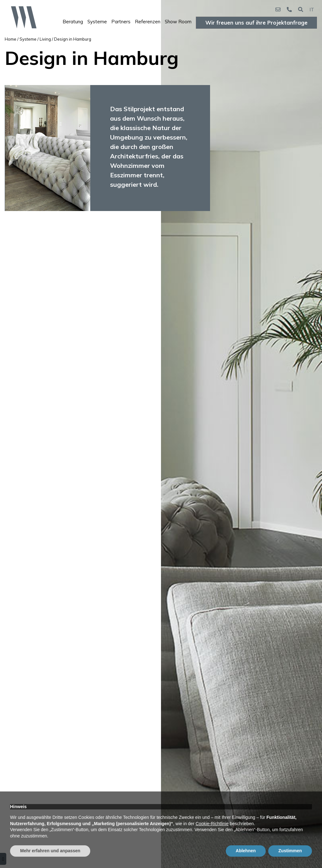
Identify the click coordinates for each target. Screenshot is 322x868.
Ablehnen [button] (246, 851)
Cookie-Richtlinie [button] (212, 824)
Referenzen (148, 22)
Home (11, 39)
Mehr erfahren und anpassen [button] (50, 851)
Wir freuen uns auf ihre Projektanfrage (256, 23)
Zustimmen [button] (290, 851)
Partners (121, 22)
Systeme (97, 22)
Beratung (73, 22)
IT (312, 9)
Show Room (178, 22)
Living (45, 39)
